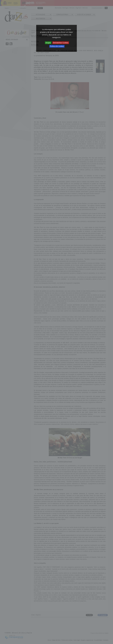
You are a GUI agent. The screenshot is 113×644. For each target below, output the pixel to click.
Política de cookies (57, 46)
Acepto (48, 43)
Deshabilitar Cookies (61, 43)
